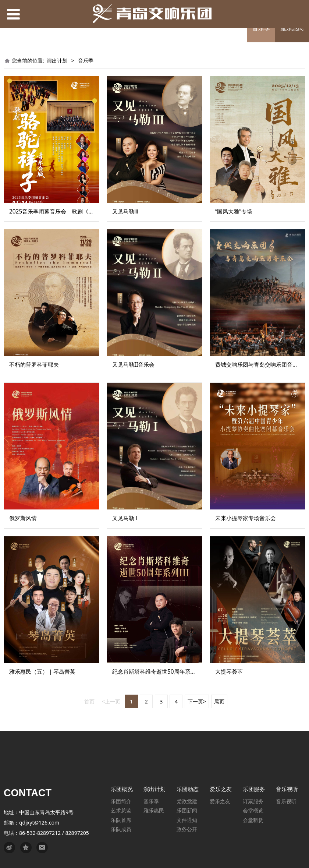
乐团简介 (121, 801)
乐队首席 (121, 820)
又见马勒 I (125, 518)
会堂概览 (253, 810)
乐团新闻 (187, 810)
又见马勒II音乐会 (133, 365)
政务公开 (187, 829)
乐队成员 (121, 829)
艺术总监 (121, 810)
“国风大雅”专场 (234, 211)
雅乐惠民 (292, 28)
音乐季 (261, 28)
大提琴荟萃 (229, 672)
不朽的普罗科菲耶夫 (34, 365)
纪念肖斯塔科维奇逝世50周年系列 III (158, 672)
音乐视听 (286, 801)
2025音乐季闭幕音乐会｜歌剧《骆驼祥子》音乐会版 (74, 211)
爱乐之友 (220, 801)
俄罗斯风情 (23, 518)
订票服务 (253, 801)
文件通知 (187, 820)
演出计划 (57, 61)
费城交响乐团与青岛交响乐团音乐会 (259, 365)
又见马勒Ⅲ (125, 211)
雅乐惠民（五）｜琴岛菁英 (42, 672)
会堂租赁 (253, 820)
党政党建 (187, 801)
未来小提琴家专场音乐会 (246, 518)
